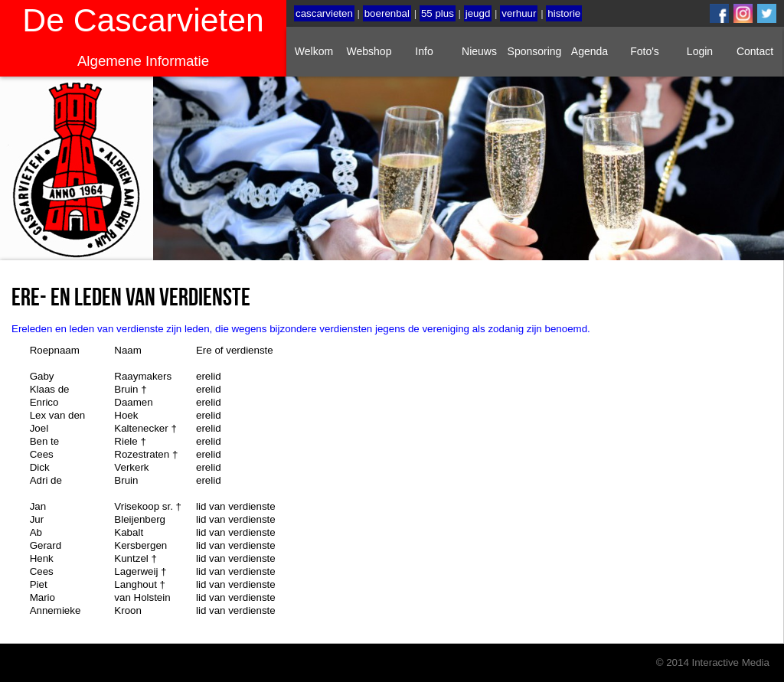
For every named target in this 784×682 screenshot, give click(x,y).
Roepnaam (55, 350)
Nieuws (479, 51)
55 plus (438, 13)
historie (564, 13)
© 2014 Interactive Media (713, 662)
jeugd (478, 13)
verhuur (519, 13)
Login (700, 51)
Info (424, 51)
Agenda (590, 51)
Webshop (369, 51)
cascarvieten (324, 13)
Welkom (314, 51)
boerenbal (387, 13)
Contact (755, 51)
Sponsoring (535, 51)
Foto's (645, 51)
